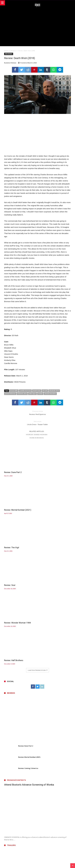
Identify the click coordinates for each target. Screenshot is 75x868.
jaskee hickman (10, 394)
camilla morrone (25, 391)
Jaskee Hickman (11, 63)
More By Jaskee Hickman (37, 435)
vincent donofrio (50, 394)
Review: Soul (44, 502)
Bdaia (65, 863)
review (40, 394)
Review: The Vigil (12, 502)
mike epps (32, 394)
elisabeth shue (54, 391)
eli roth (45, 391)
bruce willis (14, 391)
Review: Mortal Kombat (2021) (52, 468)
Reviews (13, 51)
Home (6, 51)
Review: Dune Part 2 (13, 468)
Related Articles (37, 431)
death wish (37, 391)
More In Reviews (37, 438)
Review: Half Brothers (48, 536)
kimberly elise (22, 394)
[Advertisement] (40, 27)
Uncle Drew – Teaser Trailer (37, 423)
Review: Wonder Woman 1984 (18, 536)
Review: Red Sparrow (37, 413)
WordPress (48, 863)
